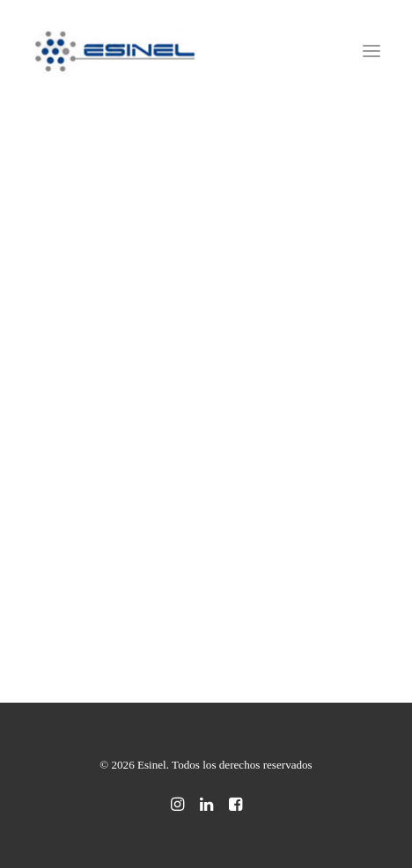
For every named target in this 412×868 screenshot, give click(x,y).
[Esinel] (115, 51)
